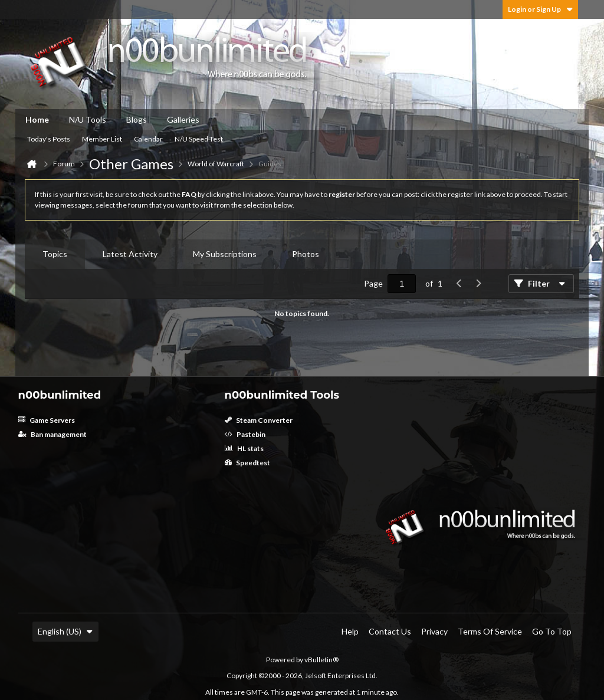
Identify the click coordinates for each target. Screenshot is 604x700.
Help (350, 631)
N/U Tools (88, 119)
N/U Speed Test (199, 139)
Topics (55, 254)
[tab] (55, 254)
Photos (306, 254)
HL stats (244, 448)
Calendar (148, 139)
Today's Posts (49, 139)
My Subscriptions (225, 254)
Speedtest (247, 463)
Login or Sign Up (540, 9)
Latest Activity (130, 254)
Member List (102, 139)
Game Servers (47, 420)
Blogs (137, 119)
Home (37, 119)
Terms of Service (490, 631)
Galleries (183, 119)
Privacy (434, 631)
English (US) (65, 631)
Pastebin (245, 434)
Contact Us (390, 631)
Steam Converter (259, 420)
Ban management (52, 434)
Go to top (552, 631)
